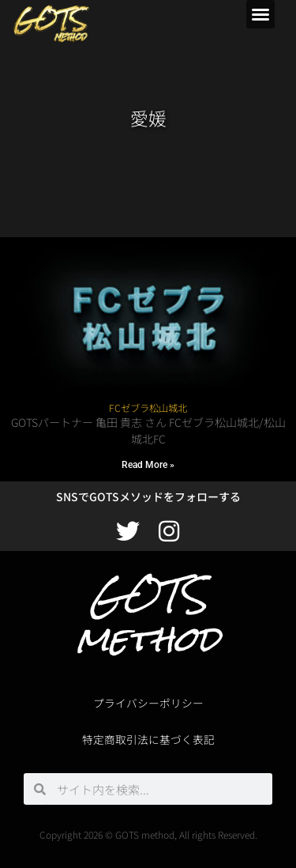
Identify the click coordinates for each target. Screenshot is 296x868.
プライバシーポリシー (148, 703)
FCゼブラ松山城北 (148, 408)
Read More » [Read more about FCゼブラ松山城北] (148, 465)
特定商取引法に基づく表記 (148, 739)
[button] (260, 14)
